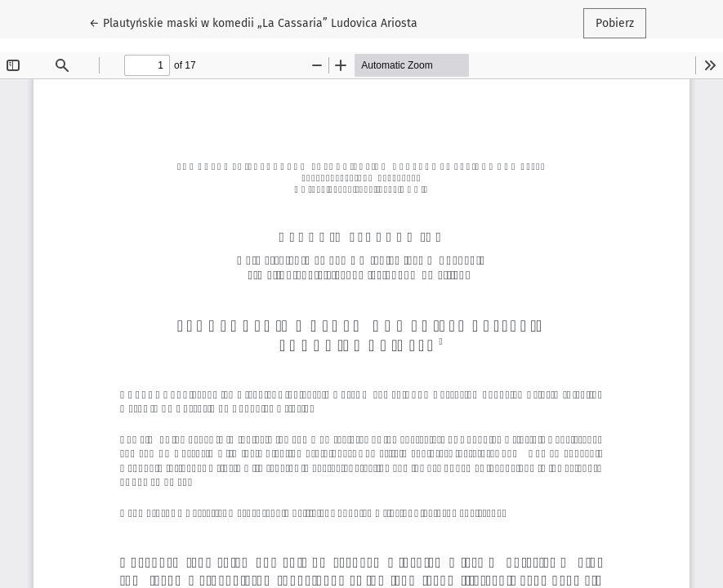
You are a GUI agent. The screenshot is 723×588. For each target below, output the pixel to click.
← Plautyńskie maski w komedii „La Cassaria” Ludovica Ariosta (253, 22)
